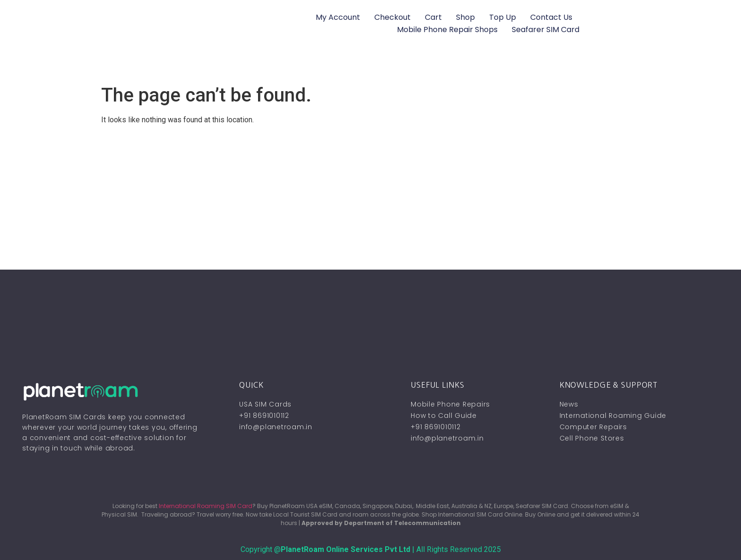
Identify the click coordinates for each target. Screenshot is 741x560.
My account (338, 17)
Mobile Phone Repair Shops (447, 30)
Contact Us (551, 17)
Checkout (392, 17)
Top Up (503, 17)
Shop (465, 17)
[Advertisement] (370, 199)
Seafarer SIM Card (546, 30)
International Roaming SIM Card (206, 506)
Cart (433, 17)
